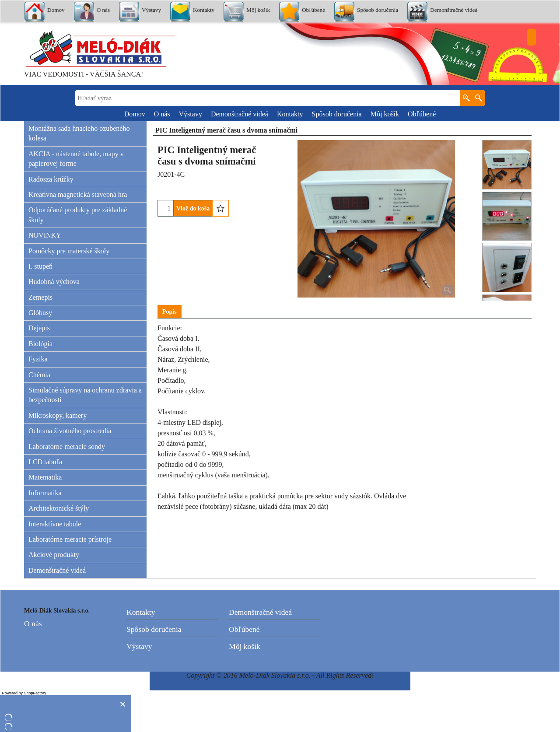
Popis (170, 312)
